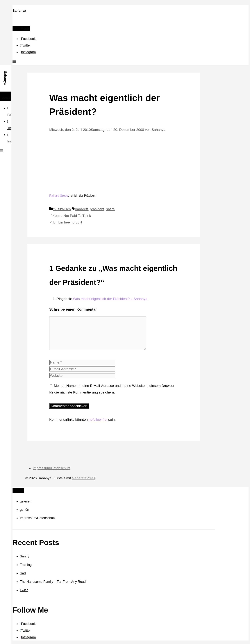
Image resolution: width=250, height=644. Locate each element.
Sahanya (19, 11)
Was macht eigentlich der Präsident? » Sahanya (110, 299)
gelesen (26, 501)
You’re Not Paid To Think (72, 216)
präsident (97, 209)
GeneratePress (84, 478)
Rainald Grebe (59, 196)
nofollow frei (98, 420)
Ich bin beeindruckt (67, 222)
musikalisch (62, 209)
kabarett (82, 209)
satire (110, 209)
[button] (14, 62)
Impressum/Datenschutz (52, 468)
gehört (25, 510)
